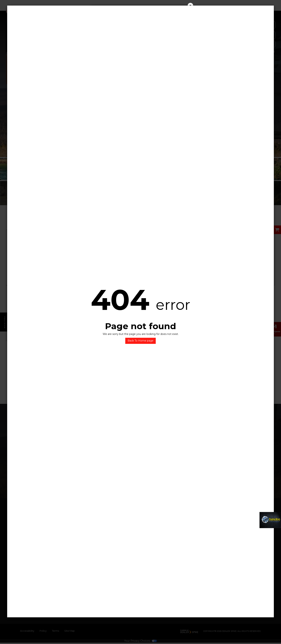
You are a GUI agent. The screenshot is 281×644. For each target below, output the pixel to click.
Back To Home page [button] (140, 341)
